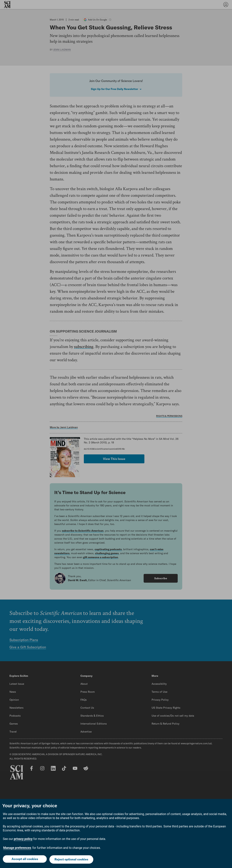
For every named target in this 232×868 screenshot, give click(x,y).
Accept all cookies (24, 860)
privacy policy (23, 840)
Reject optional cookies (72, 860)
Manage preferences (17, 849)
